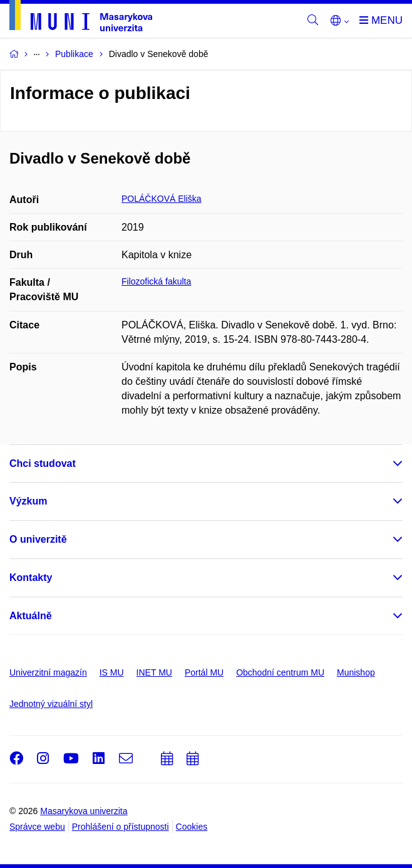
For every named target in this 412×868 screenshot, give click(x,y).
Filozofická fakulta (156, 281)
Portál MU (204, 672)
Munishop (356, 672)
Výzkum (28, 501)
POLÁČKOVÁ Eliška (162, 199)
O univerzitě (38, 539)
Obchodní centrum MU (280, 672)
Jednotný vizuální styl (51, 704)
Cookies (192, 827)
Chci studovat (43, 463)
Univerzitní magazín (48, 672)
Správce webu (37, 827)
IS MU (112, 672)
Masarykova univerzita (84, 811)
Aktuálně (31, 616)
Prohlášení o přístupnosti (121, 827)
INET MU (154, 672)
